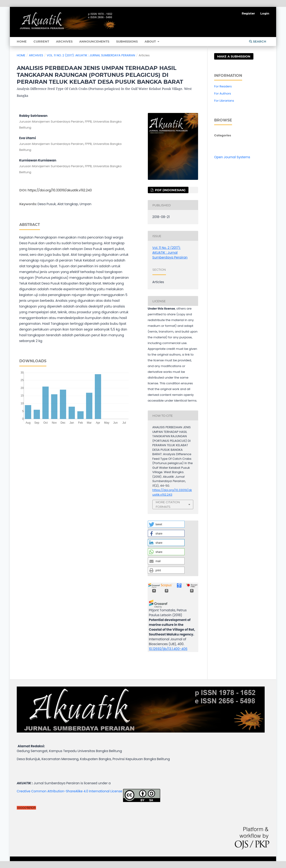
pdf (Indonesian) (170, 190)
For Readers (223, 86)
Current (41, 41)
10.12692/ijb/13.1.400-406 (168, 649)
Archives (64, 41)
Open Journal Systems (232, 157)
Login (265, 13)
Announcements (94, 41)
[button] (166, 524)
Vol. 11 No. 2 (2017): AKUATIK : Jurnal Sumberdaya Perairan (91, 55)
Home (22, 41)
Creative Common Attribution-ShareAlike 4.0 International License (69, 791)
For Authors (223, 93)
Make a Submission (234, 56)
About (151, 41)
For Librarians (224, 101)
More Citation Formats (168, 504)
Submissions (127, 41)
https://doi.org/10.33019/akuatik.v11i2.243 (60, 190)
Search (258, 41)
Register (248, 13)
